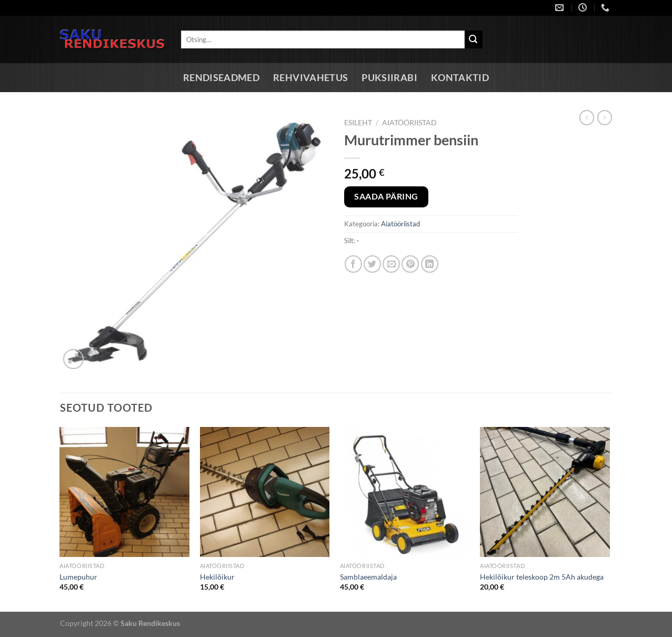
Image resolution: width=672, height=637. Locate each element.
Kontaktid (460, 78)
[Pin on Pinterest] (410, 264)
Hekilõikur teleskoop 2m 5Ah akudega (542, 577)
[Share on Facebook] (353, 264)
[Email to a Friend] (391, 264)
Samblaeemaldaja (368, 577)
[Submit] (474, 39)
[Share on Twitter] (372, 264)
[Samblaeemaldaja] (405, 492)
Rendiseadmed (221, 78)
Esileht (358, 123)
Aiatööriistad (409, 123)
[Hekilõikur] (265, 492)
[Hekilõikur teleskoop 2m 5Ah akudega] (545, 492)
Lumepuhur (78, 577)
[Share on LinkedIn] (430, 264)
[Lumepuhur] (124, 492)
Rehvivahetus (310, 78)
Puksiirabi (389, 78)
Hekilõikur (217, 577)
